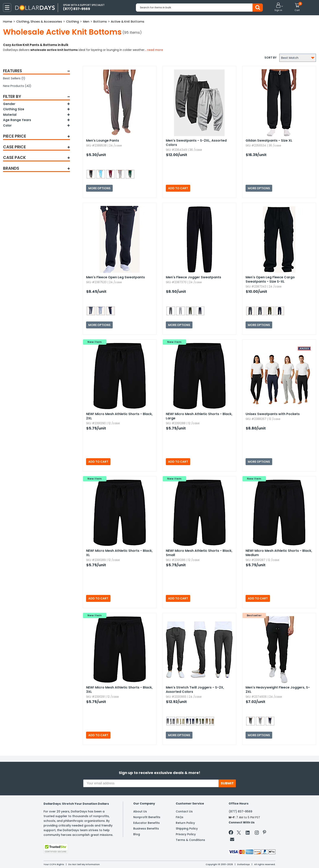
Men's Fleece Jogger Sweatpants (193, 277)
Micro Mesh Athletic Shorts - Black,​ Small (199, 553)
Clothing (73, 21)
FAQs (180, 817)
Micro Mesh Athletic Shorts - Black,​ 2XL (119, 416)
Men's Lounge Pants (103, 140)
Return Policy (185, 823)
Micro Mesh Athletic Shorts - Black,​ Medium (279, 553)
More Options (99, 188)
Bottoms (100, 21)
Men (86, 21)
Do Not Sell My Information (84, 864)
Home (8, 21)
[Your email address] (151, 783)
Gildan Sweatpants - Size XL (269, 140)
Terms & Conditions (190, 840)
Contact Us (184, 811)
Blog (137, 834)
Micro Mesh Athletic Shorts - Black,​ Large (199, 416)
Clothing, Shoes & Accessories (39, 21)
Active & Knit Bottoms (128, 21)
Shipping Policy (187, 829)
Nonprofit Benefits (147, 817)
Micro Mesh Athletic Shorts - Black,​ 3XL (119, 690)
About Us (140, 811)
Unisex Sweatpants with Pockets (273, 414)
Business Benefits (146, 829)
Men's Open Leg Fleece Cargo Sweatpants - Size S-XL (270, 279)
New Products (17, 86)
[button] (278, 7)
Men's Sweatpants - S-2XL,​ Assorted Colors (196, 143)
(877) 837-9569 (240, 811)
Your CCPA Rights (54, 864)
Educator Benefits (146, 823)
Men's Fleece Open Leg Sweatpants (115, 277)
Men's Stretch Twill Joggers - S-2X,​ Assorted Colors (195, 690)
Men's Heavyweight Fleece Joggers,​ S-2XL (278, 690)
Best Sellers (14, 78)
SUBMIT (227, 783)
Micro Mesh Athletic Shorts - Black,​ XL (119, 553)
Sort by (270, 58)
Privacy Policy (186, 834)
